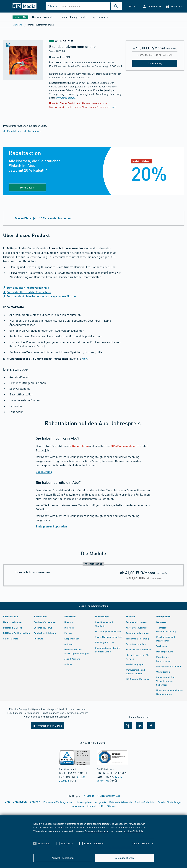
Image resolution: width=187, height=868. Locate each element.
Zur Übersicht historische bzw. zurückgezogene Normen (42, 296)
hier (84, 359)
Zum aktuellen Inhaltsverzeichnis (28, 288)
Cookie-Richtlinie (134, 831)
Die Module (32, 131)
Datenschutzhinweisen (97, 831)
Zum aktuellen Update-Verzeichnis (29, 292)
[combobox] (91, 6)
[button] (152, 6)
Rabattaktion (12, 131)
